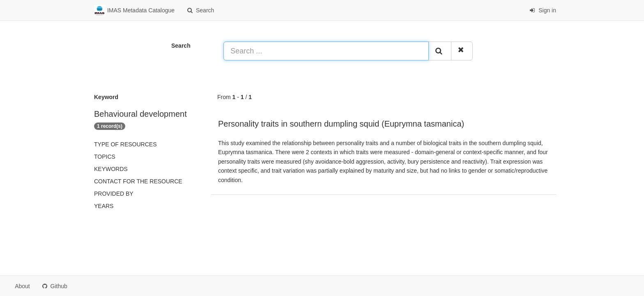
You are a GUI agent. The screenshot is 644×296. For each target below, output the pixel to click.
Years (104, 206)
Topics (105, 157)
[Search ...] (326, 51)
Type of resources (125, 144)
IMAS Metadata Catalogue (134, 11)
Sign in (543, 10)
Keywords (111, 169)
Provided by (114, 194)
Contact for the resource (138, 181)
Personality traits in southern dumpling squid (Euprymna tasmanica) (341, 124)
